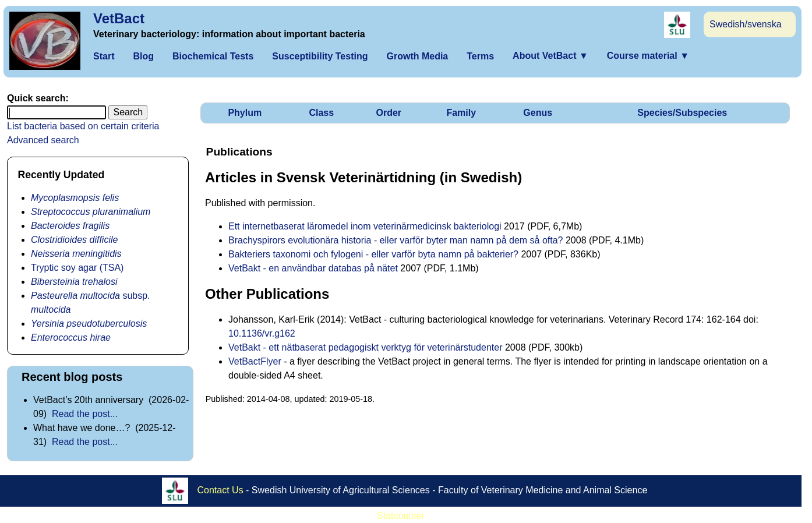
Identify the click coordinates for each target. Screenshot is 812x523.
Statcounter (401, 516)
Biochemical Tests (213, 56)
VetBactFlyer (255, 361)
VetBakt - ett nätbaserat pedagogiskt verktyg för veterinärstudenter (365, 347)
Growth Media (417, 56)
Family (461, 113)
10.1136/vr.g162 (262, 333)
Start (104, 56)
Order (389, 113)
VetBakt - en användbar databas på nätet (313, 268)
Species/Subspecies (682, 113)
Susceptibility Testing (320, 56)
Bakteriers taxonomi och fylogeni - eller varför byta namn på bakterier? (373, 254)
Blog (143, 56)
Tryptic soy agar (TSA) (77, 268)
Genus (538, 113)
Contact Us (220, 490)
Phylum (245, 113)
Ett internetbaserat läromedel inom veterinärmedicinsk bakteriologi (365, 226)
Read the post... (85, 414)
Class (321, 113)
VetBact (119, 18)
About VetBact (550, 56)
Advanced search (43, 140)
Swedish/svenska (746, 24)
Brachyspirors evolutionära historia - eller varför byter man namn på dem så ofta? (396, 240)
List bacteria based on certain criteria (83, 126)
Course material (648, 56)
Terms (480, 56)
